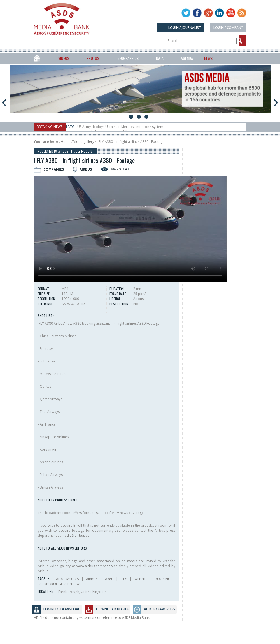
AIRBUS (92, 579)
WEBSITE (141, 579)
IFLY (124, 579)
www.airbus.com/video (95, 566)
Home (66, 142)
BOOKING (163, 579)
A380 (109, 579)
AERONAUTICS (67, 579)
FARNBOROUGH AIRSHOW (59, 584)
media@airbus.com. (78, 535)
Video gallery (84, 142)
